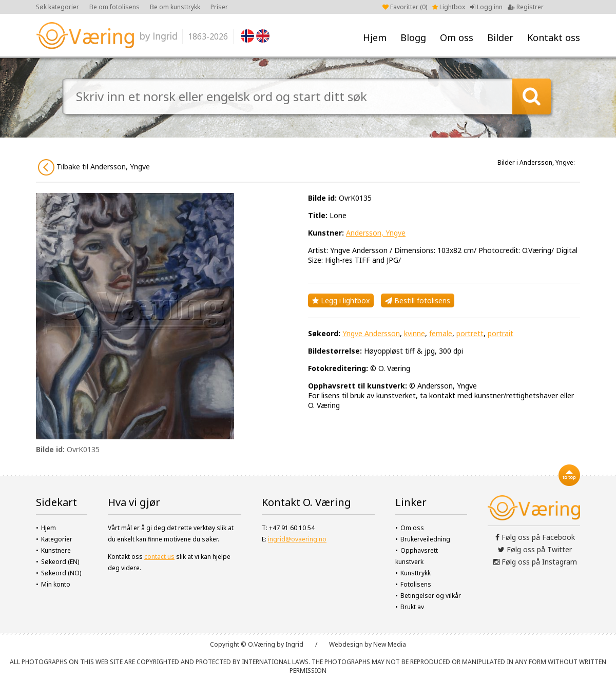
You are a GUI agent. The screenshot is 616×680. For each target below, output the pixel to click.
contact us (159, 557)
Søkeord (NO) (61, 573)
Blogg (413, 37)
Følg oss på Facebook (535, 537)
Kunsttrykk (416, 573)
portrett (470, 333)
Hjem (375, 37)
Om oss (457, 37)
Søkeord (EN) (60, 562)
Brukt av (412, 607)
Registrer (526, 7)
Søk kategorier (57, 7)
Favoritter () (405, 7)
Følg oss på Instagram (535, 562)
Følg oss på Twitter (535, 549)
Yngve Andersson (371, 333)
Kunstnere (56, 550)
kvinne (415, 333)
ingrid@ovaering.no (297, 539)
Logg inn (486, 7)
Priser (219, 7)
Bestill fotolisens (418, 300)
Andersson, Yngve (376, 233)
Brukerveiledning (425, 539)
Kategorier (57, 539)
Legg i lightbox (341, 300)
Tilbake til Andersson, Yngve (94, 167)
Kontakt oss (554, 37)
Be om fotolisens (114, 7)
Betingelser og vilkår (431, 596)
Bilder (500, 37)
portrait (500, 333)
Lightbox (449, 7)
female (441, 333)
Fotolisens (416, 584)
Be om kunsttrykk (175, 7)
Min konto (56, 584)
